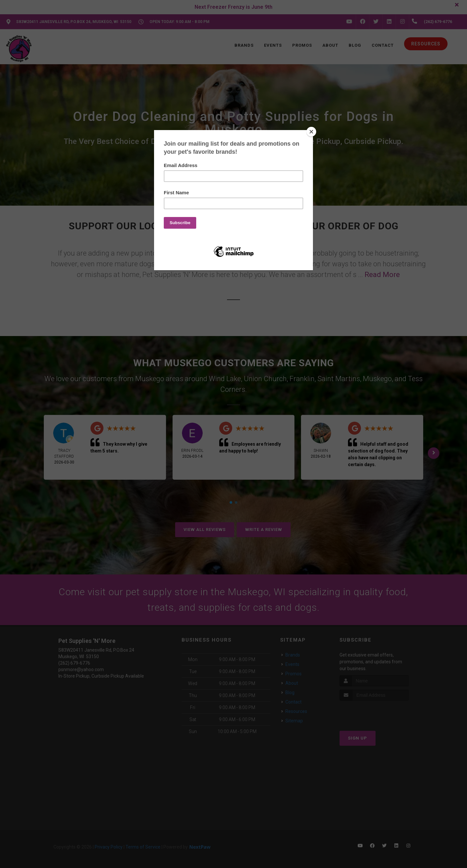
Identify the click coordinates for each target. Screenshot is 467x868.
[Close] (311, 132)
